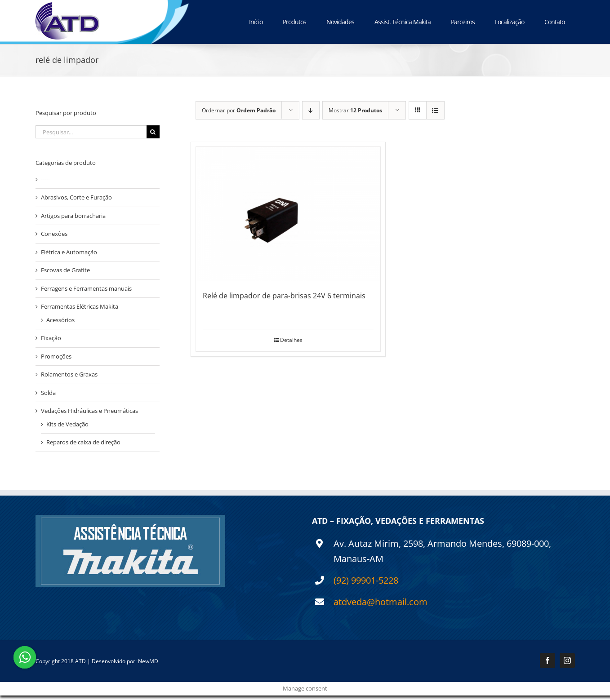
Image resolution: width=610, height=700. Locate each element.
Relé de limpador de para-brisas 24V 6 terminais (284, 296)
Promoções (56, 356)
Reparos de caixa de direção (83, 442)
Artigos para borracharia (73, 216)
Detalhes (291, 340)
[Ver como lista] (435, 110)
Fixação (51, 338)
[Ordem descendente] (311, 110)
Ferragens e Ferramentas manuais (86, 288)
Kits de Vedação (67, 424)
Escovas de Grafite (65, 270)
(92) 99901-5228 (366, 580)
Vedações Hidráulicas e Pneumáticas (89, 411)
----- (45, 179)
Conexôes (54, 234)
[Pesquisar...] (91, 132)
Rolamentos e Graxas (69, 374)
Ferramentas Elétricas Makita (80, 306)
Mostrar (355, 110)
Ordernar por (239, 110)
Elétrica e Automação (69, 252)
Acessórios (60, 320)
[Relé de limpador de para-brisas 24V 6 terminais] (288, 214)
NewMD (148, 661)
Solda (48, 393)
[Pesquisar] (153, 132)
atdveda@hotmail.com (381, 602)
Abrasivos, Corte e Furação (76, 197)
